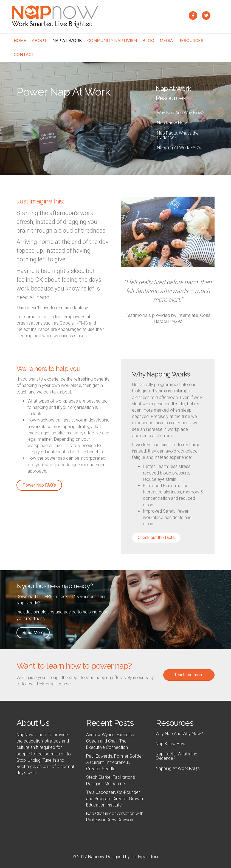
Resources (191, 41)
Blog (148, 41)
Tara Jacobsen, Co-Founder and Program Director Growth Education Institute (115, 799)
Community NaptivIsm (112, 41)
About (39, 41)
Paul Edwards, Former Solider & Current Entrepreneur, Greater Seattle (115, 762)
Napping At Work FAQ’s (179, 148)
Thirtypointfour (145, 857)
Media (166, 41)
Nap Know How (172, 123)
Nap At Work (67, 41)
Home (20, 41)
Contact (24, 55)
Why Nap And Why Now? (181, 113)
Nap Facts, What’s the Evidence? (178, 135)
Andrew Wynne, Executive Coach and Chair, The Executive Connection (111, 741)
